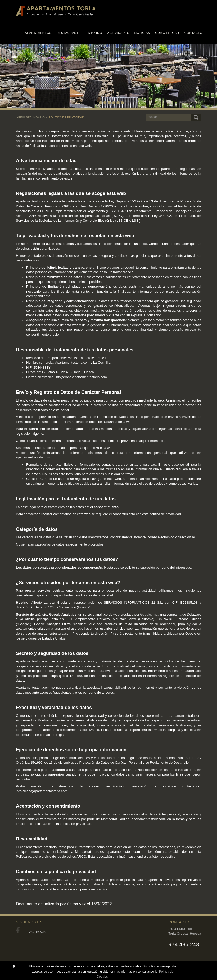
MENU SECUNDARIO (31, 117)
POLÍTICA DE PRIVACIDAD (66, 117)
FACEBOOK (31, 932)
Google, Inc (149, 614)
